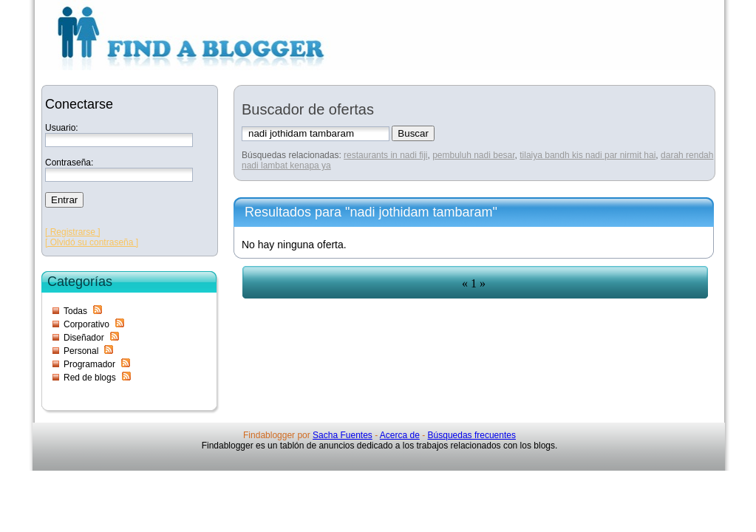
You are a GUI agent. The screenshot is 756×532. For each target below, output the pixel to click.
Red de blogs (90, 378)
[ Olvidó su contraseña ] (92, 242)
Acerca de (400, 435)
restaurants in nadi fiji (385, 155)
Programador (89, 364)
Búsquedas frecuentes (472, 435)
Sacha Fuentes (343, 435)
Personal (81, 351)
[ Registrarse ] (73, 232)
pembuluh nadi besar (473, 155)
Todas (75, 311)
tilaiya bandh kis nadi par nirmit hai (588, 155)
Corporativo (86, 324)
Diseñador (84, 338)
